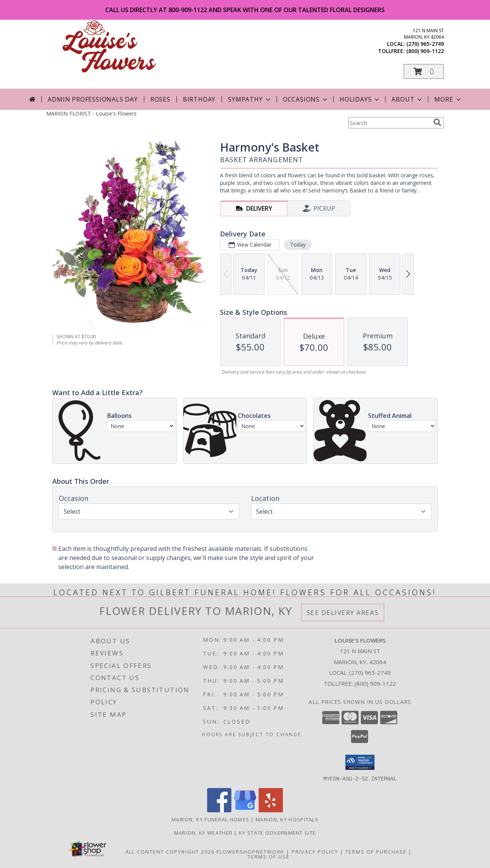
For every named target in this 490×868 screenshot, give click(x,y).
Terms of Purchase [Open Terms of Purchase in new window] (376, 851)
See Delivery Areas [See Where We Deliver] (343, 612)
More (448, 99)
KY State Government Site (277, 832)
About (407, 99)
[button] (424, 71)
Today (298, 245)
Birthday (199, 99)
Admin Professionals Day (93, 99)
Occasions (306, 99)
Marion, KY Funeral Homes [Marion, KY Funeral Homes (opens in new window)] (210, 819)
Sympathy (250, 99)
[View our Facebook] (219, 810)
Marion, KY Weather (203, 832)
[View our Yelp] (271, 810)
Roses (160, 99)
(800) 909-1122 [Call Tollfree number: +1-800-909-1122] (375, 683)
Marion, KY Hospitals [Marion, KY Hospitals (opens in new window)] (287, 819)
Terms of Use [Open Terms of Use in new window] (269, 856)
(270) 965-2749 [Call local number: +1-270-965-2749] (425, 44)
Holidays (360, 99)
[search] (437, 122)
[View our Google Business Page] (245, 810)
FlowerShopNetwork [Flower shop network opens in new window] (250, 851)
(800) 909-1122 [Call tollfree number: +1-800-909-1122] (425, 51)
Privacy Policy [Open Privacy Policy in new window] (315, 851)
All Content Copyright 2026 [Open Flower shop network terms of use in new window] (170, 851)
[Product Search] (389, 123)
